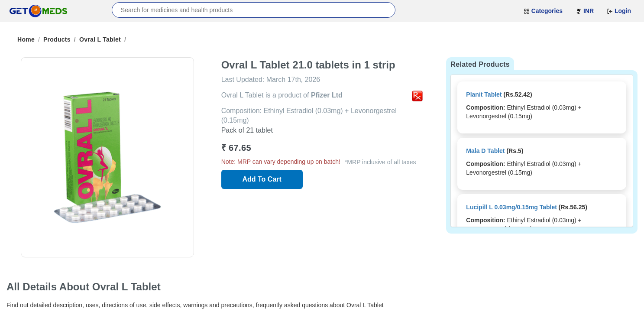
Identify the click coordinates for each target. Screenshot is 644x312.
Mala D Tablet (485, 151)
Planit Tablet (484, 94)
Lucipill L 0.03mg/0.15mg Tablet (511, 207)
